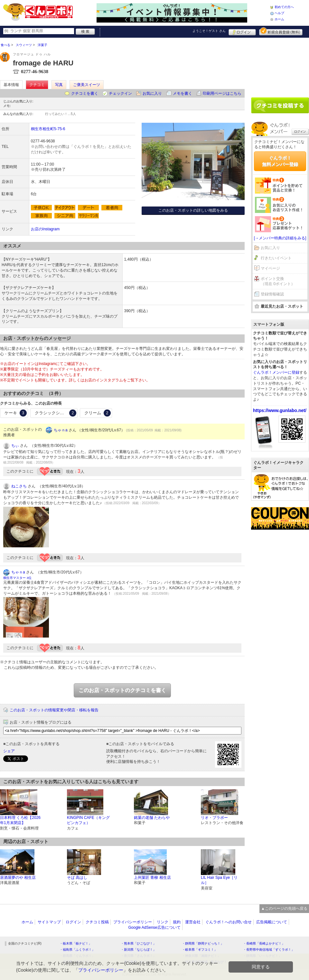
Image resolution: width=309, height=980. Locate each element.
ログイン (242, 31)
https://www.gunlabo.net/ (280, 410)
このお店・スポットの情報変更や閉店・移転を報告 (54, 710)
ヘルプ (279, 13)
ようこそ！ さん (209, 31)
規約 (177, 922)
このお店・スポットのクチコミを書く (122, 690)
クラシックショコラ (56, 413)
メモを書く (183, 93)
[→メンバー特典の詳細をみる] (280, 238)
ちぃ (15, 446)
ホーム (279, 19)
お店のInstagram (45, 229)
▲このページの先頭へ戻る (284, 908)
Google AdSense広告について (154, 927)
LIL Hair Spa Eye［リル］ (219, 880)
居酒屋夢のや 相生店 (18, 878)
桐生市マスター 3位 (17, 578)
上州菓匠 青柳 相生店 (152, 878)
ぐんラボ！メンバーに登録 (276, 372)
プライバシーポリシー (133, 922)
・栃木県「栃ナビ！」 (76, 943)
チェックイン (120, 93)
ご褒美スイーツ (87, 85)
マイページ (270, 268)
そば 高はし (77, 878)
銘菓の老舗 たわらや (152, 818)
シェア (9, 751)
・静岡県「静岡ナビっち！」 (203, 943)
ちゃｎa (61, 430)
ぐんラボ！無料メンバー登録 (280, 161)
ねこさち (19, 486)
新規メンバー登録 (281, 31)
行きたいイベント (276, 258)
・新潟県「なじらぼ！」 (138, 950)
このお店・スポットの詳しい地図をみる (193, 210)
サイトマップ (49, 922)
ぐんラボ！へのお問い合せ (229, 922)
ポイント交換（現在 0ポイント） (278, 281)
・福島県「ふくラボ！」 (77, 950)
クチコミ (37, 85)
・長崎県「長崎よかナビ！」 (264, 943)
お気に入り (152, 93)
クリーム (98, 413)
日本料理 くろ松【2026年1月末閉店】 (20, 820)
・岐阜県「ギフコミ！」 (200, 950)
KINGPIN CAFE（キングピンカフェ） (88, 820)
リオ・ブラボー (214, 818)
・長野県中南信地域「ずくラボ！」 (269, 950)
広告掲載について (272, 922)
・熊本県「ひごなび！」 (138, 943)
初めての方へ (284, 7)
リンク (163, 922)
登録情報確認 (272, 294)
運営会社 (193, 922)
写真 (59, 85)
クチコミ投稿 (97, 922)
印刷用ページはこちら (222, 93)
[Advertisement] (280, 65)
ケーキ (16, 413)
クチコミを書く (85, 93)
